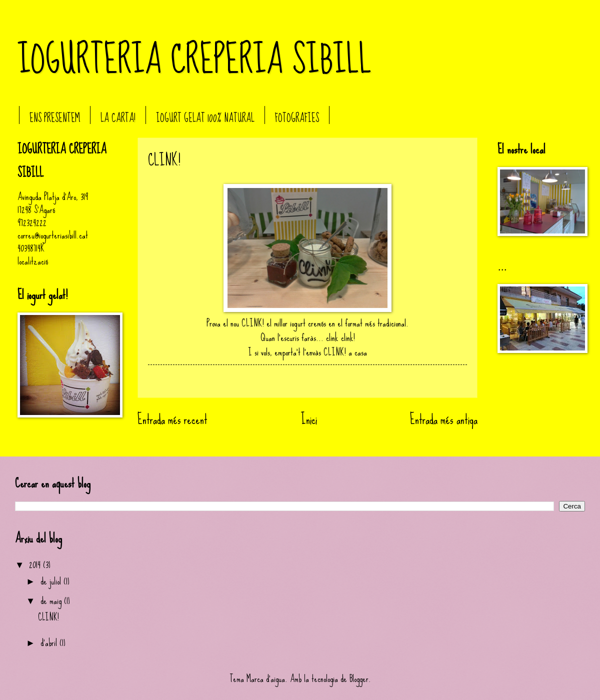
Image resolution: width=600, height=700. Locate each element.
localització (33, 261)
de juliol (52, 581)
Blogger (359, 679)
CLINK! (48, 617)
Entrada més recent (172, 419)
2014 (36, 565)
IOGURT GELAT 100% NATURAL (205, 118)
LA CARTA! (118, 118)
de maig (52, 601)
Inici (309, 419)
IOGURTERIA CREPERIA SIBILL (194, 60)
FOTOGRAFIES (297, 118)
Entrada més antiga (444, 419)
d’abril (50, 643)
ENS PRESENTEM (55, 118)
